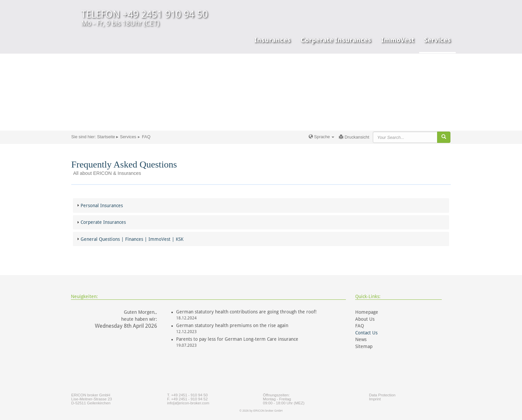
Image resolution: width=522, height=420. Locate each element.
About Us (365, 319)
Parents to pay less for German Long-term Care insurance (237, 339)
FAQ (360, 326)
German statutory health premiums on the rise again (232, 325)
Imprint (375, 399)
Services (128, 137)
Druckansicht (354, 137)
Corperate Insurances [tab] (101, 222)
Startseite (106, 137)
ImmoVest (398, 40)
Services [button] (437, 40)
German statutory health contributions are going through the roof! (246, 312)
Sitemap (364, 346)
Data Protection (382, 395)
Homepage (367, 312)
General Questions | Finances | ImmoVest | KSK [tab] (129, 239)
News (361, 339)
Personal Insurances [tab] (99, 205)
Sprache (322, 137)
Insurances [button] (272, 40)
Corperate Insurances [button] (336, 40)
